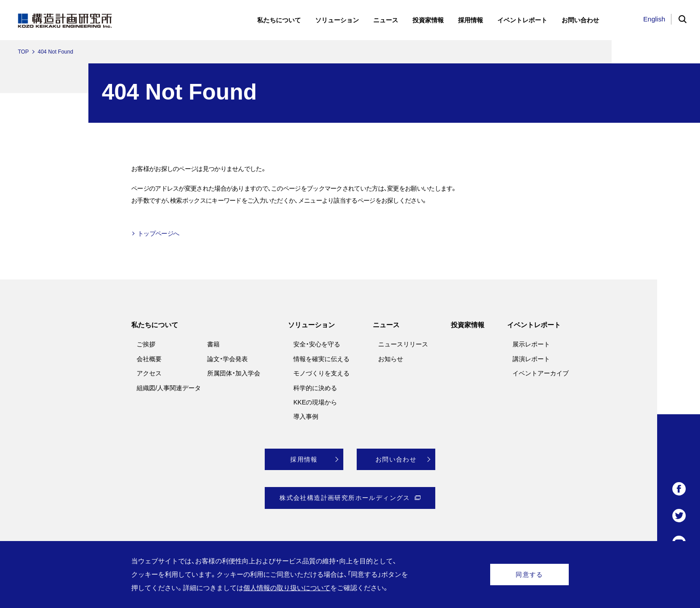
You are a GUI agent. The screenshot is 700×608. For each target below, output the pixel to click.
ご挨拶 (146, 344)
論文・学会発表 (227, 359)
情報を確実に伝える (321, 359)
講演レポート (531, 359)
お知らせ (391, 359)
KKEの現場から (315, 402)
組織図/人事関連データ (169, 388)
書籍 (213, 344)
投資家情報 (468, 325)
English (654, 19)
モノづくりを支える (321, 373)
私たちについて (155, 325)
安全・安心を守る (317, 344)
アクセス (149, 373)
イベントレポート (534, 325)
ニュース (386, 325)
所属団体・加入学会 (234, 373)
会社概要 (149, 359)
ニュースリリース (403, 344)
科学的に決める (315, 388)
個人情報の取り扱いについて (287, 588)
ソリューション (311, 325)
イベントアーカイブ (541, 373)
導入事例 (306, 416)
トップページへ (158, 233)
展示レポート (531, 344)
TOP (23, 52)
